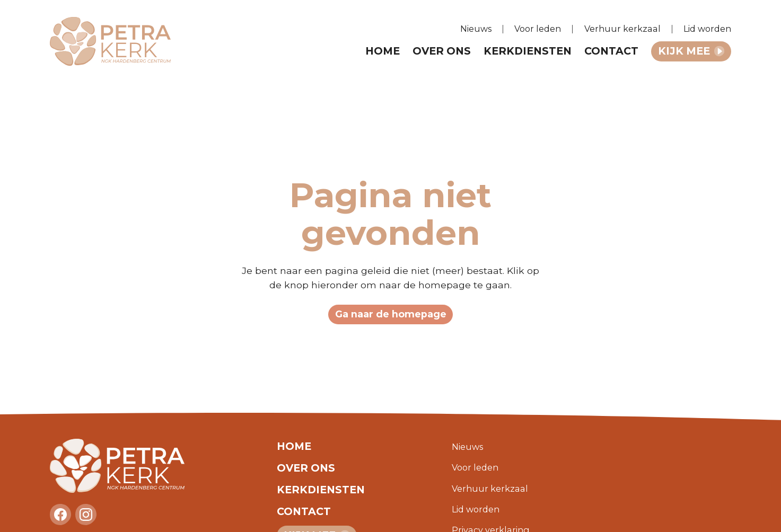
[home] (117, 42)
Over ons (442, 51)
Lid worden (707, 29)
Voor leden (538, 29)
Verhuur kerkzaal (622, 29)
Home (383, 51)
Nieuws (476, 29)
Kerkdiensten (528, 51)
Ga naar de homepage (391, 314)
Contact (611, 51)
